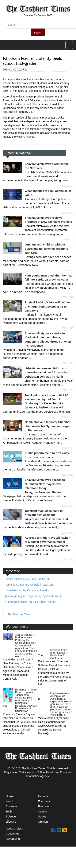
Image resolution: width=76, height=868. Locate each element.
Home (9, 796)
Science (11, 816)
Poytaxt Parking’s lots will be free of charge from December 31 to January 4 (47, 306)
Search (38, 33)
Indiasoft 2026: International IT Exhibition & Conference (59, 654)
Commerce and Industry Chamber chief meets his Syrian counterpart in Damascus (48, 426)
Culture (43, 811)
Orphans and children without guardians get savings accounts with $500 (46, 249)
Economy (44, 801)
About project (14, 828)
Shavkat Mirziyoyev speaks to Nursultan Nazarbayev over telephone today (45, 484)
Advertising (13, 839)
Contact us (13, 833)
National (43, 796)
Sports (42, 816)
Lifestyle (11, 822)
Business (11, 806)
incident (52, 100)
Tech (9, 811)
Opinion (43, 822)
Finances (44, 806)
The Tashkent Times (19, 614)
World (9, 801)
